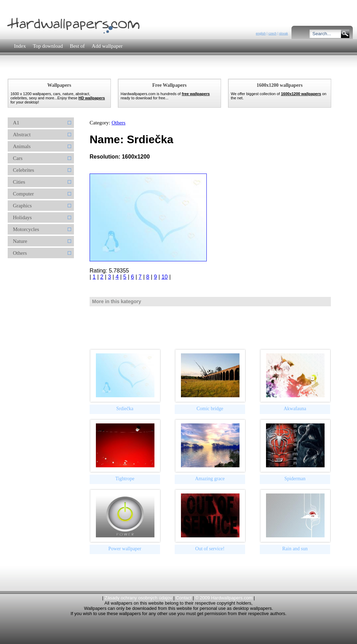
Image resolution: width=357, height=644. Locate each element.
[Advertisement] (133, 71)
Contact (184, 598)
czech (273, 33)
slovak (283, 33)
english (261, 33)
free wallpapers (196, 94)
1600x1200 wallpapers (301, 94)
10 (165, 277)
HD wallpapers (92, 98)
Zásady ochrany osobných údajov (138, 598)
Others (119, 123)
